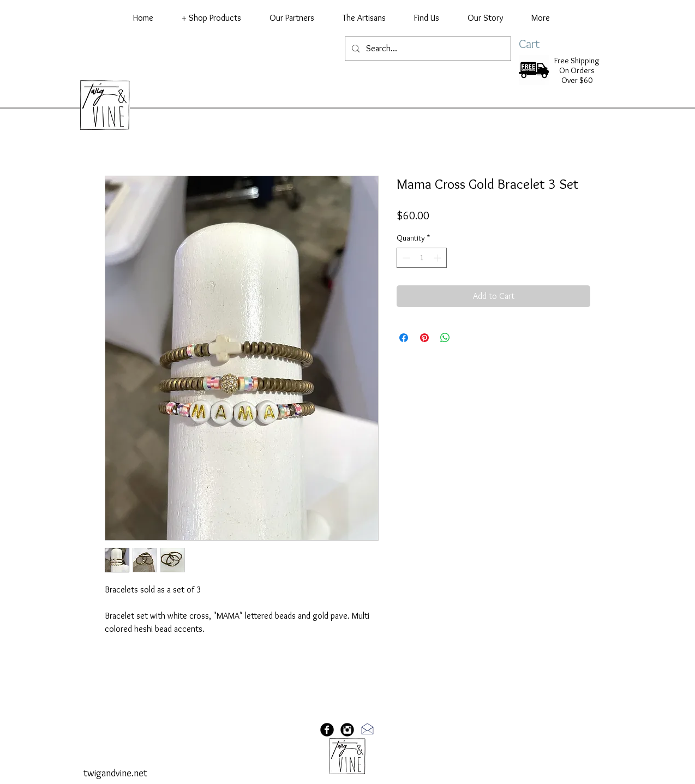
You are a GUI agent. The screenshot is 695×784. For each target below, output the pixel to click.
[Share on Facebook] (404, 338)
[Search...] (427, 49)
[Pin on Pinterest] (424, 338)
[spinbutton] (422, 258)
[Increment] (438, 258)
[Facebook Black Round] (327, 730)
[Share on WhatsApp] (445, 338)
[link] (540, 44)
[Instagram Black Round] (347, 730)
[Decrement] (405, 258)
